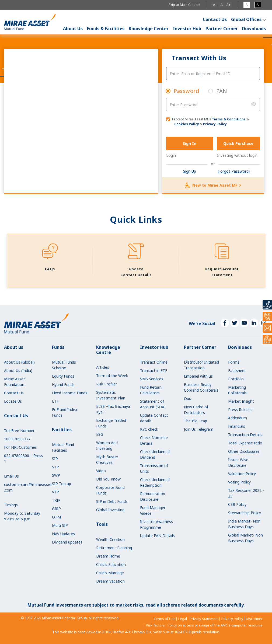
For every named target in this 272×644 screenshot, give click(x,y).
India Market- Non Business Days (244, 524)
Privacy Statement (204, 619)
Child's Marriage (110, 573)
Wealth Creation (110, 539)
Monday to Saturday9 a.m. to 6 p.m (22, 516)
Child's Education (111, 564)
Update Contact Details (136, 272)
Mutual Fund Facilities (63, 447)
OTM (56, 517)
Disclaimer (254, 619)
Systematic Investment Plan (111, 395)
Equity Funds (63, 376)
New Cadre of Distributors (196, 410)
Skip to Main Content (184, 5)
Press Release (240, 410)
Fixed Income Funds (70, 393)
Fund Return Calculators (151, 390)
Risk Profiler (107, 384)
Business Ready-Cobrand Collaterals (201, 387)
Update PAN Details (157, 536)
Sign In (190, 143)
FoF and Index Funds (64, 412)
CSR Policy (237, 504)
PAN (222, 91)
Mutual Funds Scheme (64, 365)
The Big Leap (196, 421)
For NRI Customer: (21, 447)
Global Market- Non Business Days (245, 538)
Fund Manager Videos (153, 510)
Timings (11, 505)
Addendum (238, 418)
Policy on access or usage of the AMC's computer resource (215, 625)
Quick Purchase (238, 143)
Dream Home (108, 556)
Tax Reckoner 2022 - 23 (246, 493)
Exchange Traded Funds (111, 423)
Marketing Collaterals (237, 390)
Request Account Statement (222, 272)
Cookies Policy (187, 124)
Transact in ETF (154, 370)
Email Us (11, 476)
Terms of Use (165, 619)
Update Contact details (154, 418)
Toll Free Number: (20, 431)
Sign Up (190, 171)
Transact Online (154, 362)
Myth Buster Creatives (107, 459)
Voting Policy (239, 482)
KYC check (149, 429)
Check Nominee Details (154, 440)
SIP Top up (62, 484)
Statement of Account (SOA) (153, 404)
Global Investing (110, 510)
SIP (55, 459)
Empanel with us (198, 376)
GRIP (56, 509)
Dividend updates (67, 542)
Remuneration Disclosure (153, 496)
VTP (55, 492)
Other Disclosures (244, 451)
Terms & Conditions (229, 119)
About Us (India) (18, 370)
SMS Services (152, 379)
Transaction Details (245, 435)
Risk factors (155, 625)
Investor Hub (187, 29)
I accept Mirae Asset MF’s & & (208, 122)
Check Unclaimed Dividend (155, 454)
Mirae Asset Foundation (15, 382)
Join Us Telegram (199, 429)
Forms (234, 362)
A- (215, 5)
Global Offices (246, 19)
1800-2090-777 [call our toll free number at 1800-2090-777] (17, 439)
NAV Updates (63, 534)
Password (187, 91)
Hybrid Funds (63, 384)
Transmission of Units (154, 468)
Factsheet (237, 370)
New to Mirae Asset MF (213, 185)
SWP (56, 475)
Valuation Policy (242, 474)
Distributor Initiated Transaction (201, 365)
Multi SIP (60, 525)
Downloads (254, 29)
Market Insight (241, 401)
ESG (100, 434)
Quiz (188, 398)
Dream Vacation (110, 581)
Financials (237, 426)
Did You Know (108, 479)
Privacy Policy (215, 124)
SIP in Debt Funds (112, 501)
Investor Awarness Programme (156, 524)
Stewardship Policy (245, 513)
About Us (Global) (19, 362)
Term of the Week (112, 376)
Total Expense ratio (245, 443)
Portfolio (236, 379)
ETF (55, 401)
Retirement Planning (114, 548)
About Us (73, 29)
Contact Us (215, 19)
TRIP (56, 500)
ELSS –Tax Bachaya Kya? (113, 409)
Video (101, 471)
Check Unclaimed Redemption (155, 482)
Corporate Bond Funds (110, 490)
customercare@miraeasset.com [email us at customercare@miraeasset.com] (24, 487)
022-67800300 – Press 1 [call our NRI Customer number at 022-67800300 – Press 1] (24, 458)
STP (55, 467)
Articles (103, 367)
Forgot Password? (234, 171)
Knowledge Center (149, 29)
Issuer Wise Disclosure (238, 462)
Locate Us (13, 401)
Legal (183, 619)
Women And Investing (107, 445)
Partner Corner (222, 29)
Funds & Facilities (106, 29)
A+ (229, 5)
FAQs (50, 269)
